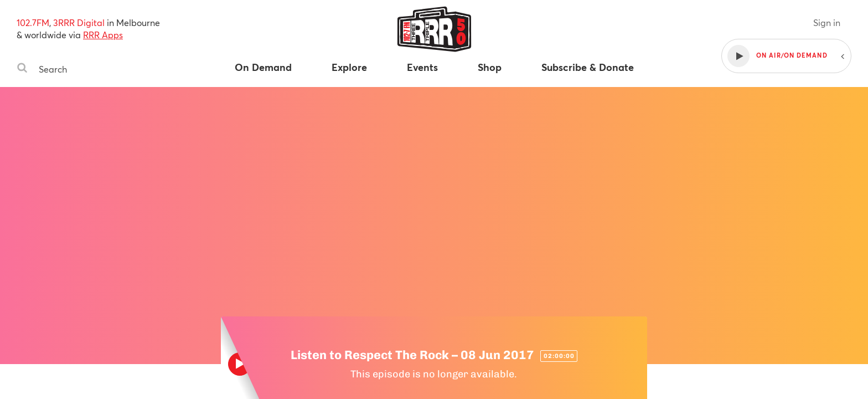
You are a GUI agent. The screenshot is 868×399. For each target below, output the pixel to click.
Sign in (827, 22)
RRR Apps (103, 35)
